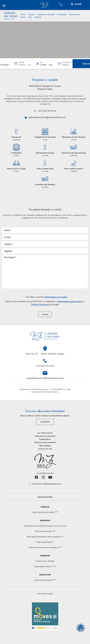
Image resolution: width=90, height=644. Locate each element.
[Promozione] (66, 65)
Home (23, 14)
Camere (31, 14)
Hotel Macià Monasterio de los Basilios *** (45, 537)
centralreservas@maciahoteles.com (47, 484)
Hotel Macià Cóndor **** (45, 531)
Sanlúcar (45, 575)
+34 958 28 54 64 (47, 111)
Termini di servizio (40, 305)
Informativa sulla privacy (70, 301)
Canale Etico (45, 439)
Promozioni (62, 14)
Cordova (45, 556)
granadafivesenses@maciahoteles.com (47, 117)
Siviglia (45, 507)
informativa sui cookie (56, 297)
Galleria (38, 17)
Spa (30, 17)
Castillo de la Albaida (45, 561)
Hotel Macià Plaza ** (45, 542)
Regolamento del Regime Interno (45, 392)
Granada (45, 521)
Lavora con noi (45, 449)
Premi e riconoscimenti (45, 442)
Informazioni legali (45, 594)
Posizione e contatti (46, 14)
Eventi (23, 17)
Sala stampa (45, 446)
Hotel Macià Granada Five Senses (45, 526)
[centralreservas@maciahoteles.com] (30, 484)
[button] (45, 594)
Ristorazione (74, 14)
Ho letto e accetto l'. (45, 301)
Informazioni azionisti (45, 436)
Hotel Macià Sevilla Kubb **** (45, 512)
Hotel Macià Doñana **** (45, 580)
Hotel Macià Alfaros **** (45, 567)
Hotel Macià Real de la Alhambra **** (45, 548)
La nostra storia (45, 433)
